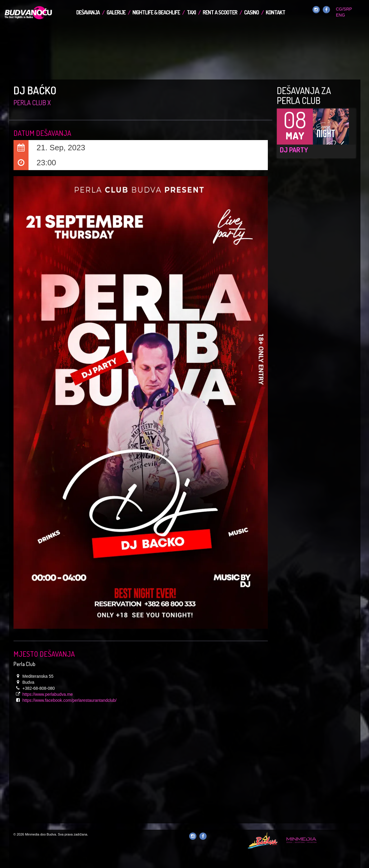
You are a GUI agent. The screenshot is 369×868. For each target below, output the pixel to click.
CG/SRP (344, 9)
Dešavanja (88, 12)
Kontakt (275, 12)
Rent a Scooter (220, 12)
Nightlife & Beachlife (156, 12)
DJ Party (294, 150)
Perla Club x (32, 102)
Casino (251, 12)
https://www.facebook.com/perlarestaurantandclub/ (70, 700)
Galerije (116, 12)
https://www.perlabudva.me (48, 694)
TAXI (191, 12)
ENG (340, 15)
